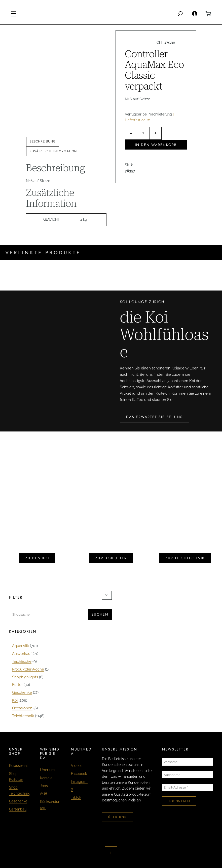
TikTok (76, 797)
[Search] (180, 14)
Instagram (79, 782)
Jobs (44, 786)
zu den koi (37, 558)
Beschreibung (43, 141)
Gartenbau (18, 809)
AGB (44, 794)
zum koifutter (111, 558)
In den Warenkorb (156, 145)
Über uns (48, 770)
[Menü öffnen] (14, 14)
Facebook (79, 774)
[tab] (43, 142)
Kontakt (46, 778)
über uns (117, 817)
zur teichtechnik (185, 558)
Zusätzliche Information (53, 151)
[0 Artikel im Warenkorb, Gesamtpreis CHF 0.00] (208, 14)
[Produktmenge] (143, 133)
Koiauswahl (18, 766)
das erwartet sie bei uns (154, 417)
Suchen (100, 614)
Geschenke (18, 801)
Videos (77, 766)
